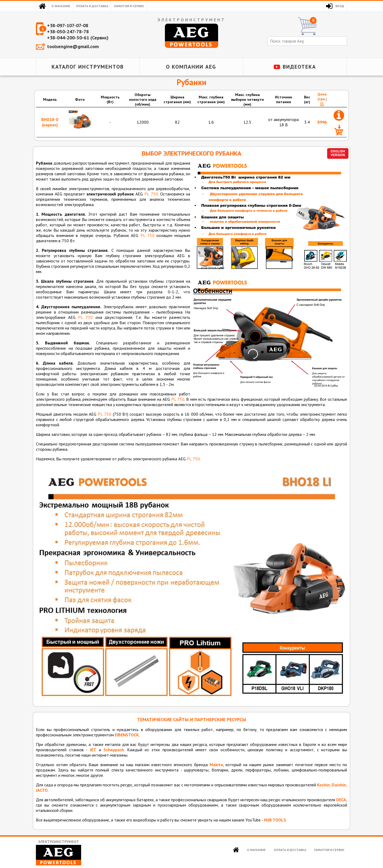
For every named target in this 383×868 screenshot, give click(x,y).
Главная (42, 6)
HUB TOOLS (275, 820)
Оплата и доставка (92, 6)
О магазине (61, 6)
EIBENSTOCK (127, 735)
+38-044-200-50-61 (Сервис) (78, 38)
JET (93, 750)
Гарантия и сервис (129, 6)
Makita (216, 765)
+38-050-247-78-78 (68, 32)
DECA (341, 800)
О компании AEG (191, 67)
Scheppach (114, 750)
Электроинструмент (59, 852)
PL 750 (151, 194)
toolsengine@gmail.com (73, 46)
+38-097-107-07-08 (68, 25)
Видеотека (299, 67)
